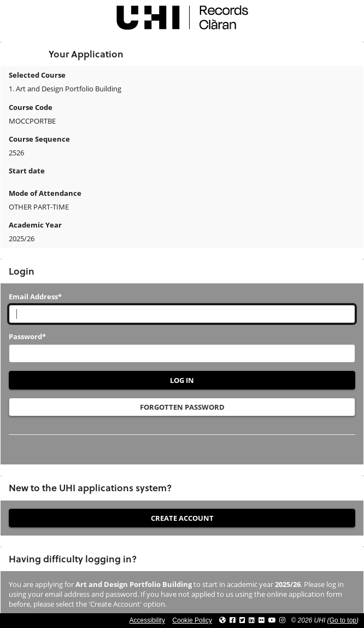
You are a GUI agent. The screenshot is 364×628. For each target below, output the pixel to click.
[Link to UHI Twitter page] (242, 620)
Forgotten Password (182, 407)
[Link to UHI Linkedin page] (252, 620)
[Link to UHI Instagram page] (282, 620)
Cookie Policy (192, 620)
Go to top (343, 620)
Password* (27, 336)
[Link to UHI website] (222, 620)
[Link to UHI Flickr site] (262, 620)
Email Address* (35, 296)
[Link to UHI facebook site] (233, 620)
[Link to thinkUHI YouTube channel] (272, 620)
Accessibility (147, 620)
